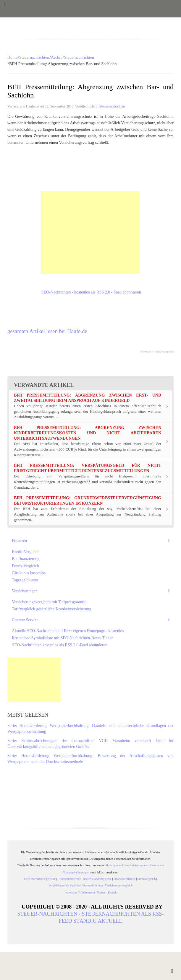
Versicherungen (25, 591)
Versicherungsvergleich (119, 885)
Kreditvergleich (164, 352)
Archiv (57, 57)
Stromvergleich (147, 879)
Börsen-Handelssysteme (97, 879)
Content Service (25, 620)
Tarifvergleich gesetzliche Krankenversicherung (52, 609)
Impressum (71, 892)
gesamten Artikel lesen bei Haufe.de (47, 331)
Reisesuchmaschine (69, 879)
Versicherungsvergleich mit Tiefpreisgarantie (49, 602)
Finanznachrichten (125, 879)
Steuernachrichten (34, 57)
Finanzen (19, 541)
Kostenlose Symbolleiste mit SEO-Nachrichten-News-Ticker (62, 638)
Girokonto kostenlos (29, 573)
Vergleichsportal (58, 885)
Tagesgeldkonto (25, 580)
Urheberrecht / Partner (92, 892)
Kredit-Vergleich (26, 552)
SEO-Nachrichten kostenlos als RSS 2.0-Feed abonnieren (60, 645)
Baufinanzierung (26, 559)
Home (12, 57)
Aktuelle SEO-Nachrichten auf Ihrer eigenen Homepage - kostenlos (68, 631)
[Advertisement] (90, 233)
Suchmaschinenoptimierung (86, 885)
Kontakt (113, 892)
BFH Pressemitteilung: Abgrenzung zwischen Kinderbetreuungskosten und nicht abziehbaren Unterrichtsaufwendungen (88, 433)
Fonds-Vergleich (25, 566)
